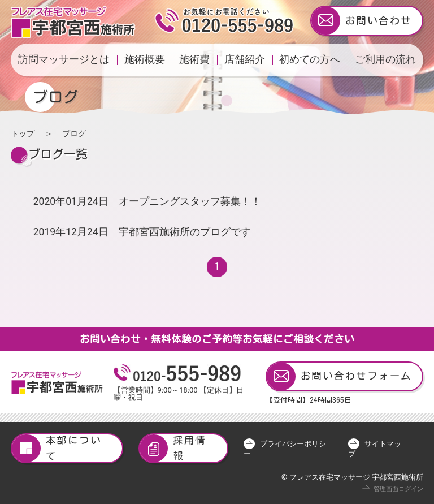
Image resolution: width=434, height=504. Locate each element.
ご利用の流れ (385, 59)
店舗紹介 (245, 59)
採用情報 (173, 448)
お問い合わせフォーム (339, 376)
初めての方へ (310, 59)
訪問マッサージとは (64, 59)
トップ (23, 133)
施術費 (194, 59)
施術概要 (145, 59)
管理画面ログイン (398, 489)
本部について (57, 448)
